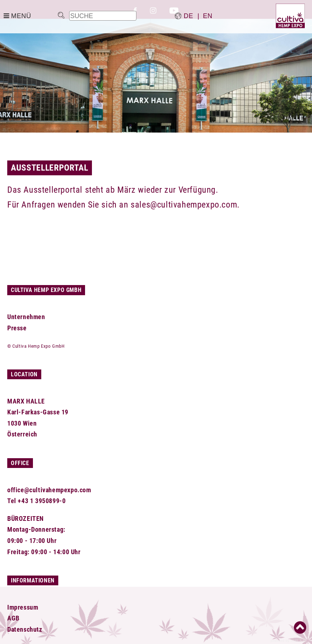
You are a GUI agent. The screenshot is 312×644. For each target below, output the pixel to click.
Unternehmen (26, 317)
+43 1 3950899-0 (42, 501)
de (189, 16)
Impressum (23, 607)
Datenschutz (25, 629)
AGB (13, 618)
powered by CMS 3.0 (288, 641)
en (208, 16)
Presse (17, 328)
